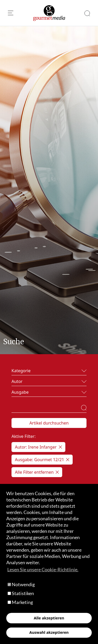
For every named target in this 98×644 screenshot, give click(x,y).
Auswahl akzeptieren (49, 632)
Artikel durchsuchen (49, 423)
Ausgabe (20, 392)
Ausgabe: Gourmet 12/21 (42, 460)
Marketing (20, 602)
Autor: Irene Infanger (38, 447)
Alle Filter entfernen (37, 472)
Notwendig (21, 584)
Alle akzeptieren (49, 618)
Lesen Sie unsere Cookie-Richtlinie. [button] (43, 569)
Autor (17, 381)
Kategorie (21, 371)
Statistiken (21, 593)
